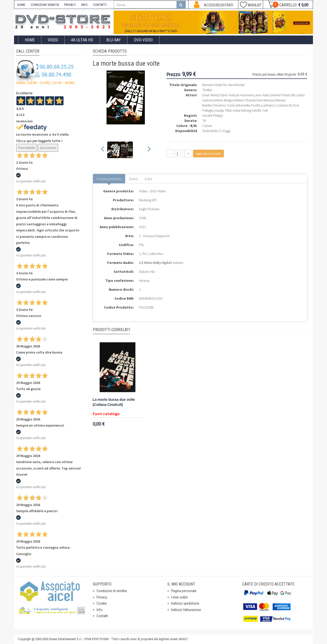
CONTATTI (100, 5)
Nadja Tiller (224, 110)
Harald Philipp (213, 115)
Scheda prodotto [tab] (109, 179)
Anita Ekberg (242, 110)
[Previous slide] (103, 150)
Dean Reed (210, 95)
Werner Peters (281, 95)
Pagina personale (184, 591)
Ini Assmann (245, 95)
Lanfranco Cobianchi (277, 105)
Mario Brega (224, 100)
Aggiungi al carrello (208, 153)
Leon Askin (262, 95)
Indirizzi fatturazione (186, 610)
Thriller (207, 90)
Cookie (102, 603)
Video (53, 40)
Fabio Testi (227, 95)
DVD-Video (143, 40)
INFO (84, 5)
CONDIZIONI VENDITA (45, 5)
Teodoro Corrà (224, 105)
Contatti (102, 616)
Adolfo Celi (260, 110)
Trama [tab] (133, 179)
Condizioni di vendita (112, 591)
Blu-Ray (114, 40)
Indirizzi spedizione (185, 603)
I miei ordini (179, 597)
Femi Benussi (265, 100)
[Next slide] (149, 150)
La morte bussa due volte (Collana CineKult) (114, 402)
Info (100, 610)
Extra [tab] (148, 179)
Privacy (102, 597)
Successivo (48, 148)
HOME (21, 5)
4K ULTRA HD (82, 40)
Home (30, 40)
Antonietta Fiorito (248, 105)
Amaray (144, 280)
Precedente (27, 148)
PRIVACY (70, 5)
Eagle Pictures (149, 209)
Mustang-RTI (148, 200)
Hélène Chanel (244, 100)
